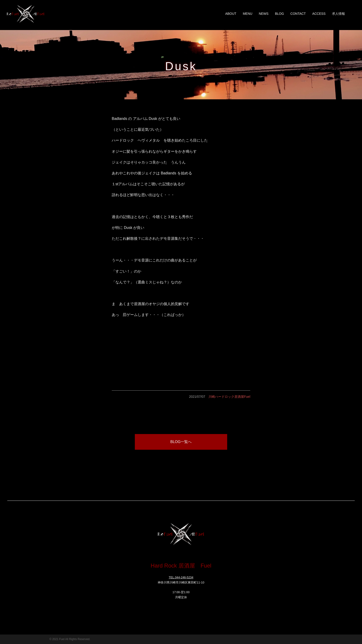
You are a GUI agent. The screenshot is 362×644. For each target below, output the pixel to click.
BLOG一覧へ (181, 442)
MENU (248, 14)
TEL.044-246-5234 (181, 577)
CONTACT (298, 14)
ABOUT (231, 14)
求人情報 (338, 14)
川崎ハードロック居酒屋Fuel (229, 397)
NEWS (264, 14)
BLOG (279, 14)
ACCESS (319, 14)
